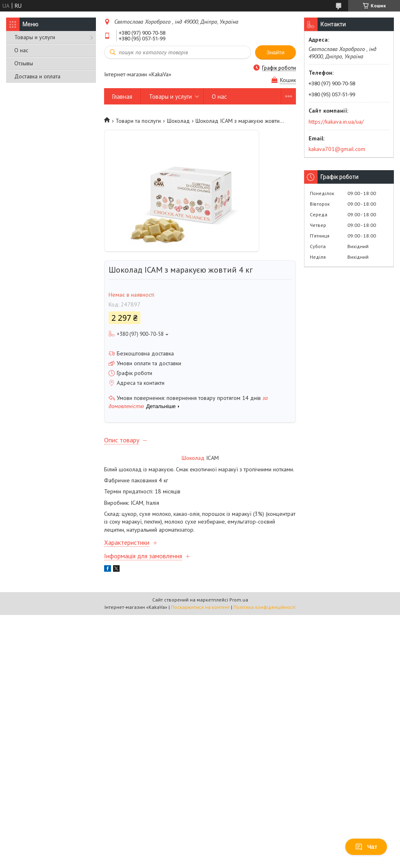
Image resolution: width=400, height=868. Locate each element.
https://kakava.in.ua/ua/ (336, 122)
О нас (21, 50)
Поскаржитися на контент (200, 607)
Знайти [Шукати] (276, 52)
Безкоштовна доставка (145, 353)
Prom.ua (239, 600)
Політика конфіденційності (264, 607)
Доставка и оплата (37, 76)
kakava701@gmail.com (337, 149)
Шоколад (178, 121)
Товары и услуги (35, 37)
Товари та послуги (138, 121)
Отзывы (24, 63)
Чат (366, 847)
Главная (122, 97)
